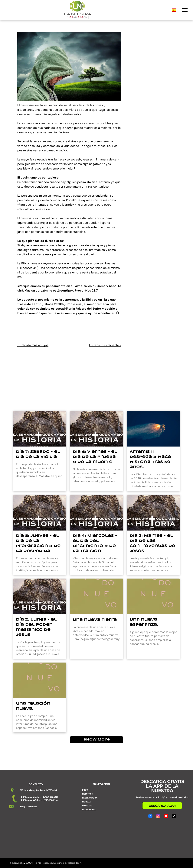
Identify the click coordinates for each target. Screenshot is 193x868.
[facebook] (150, 816)
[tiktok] (174, 816)
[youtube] (166, 816)
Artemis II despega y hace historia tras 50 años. (150, 459)
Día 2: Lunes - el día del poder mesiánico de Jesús (36, 627)
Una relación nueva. (33, 706)
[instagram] (158, 816)
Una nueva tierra (95, 620)
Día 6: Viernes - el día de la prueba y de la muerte (95, 457)
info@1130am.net (28, 807)
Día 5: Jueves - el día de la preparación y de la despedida (38, 543)
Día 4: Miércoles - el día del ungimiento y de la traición (95, 543)
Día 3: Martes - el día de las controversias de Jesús (152, 543)
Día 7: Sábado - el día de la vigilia (38, 454)
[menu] (185, 10)
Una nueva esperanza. (144, 622)
